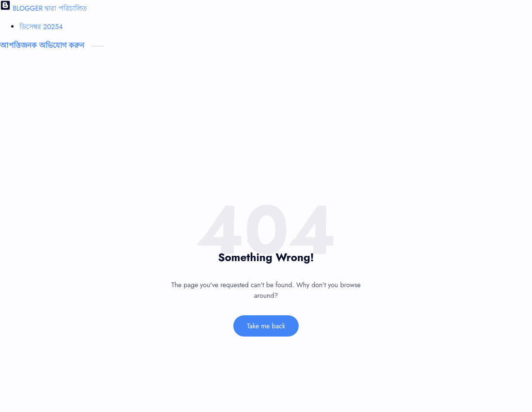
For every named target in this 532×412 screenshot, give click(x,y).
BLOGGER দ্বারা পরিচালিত (44, 8)
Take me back (266, 326)
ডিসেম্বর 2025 (41, 27)
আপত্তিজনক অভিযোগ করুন (43, 45)
